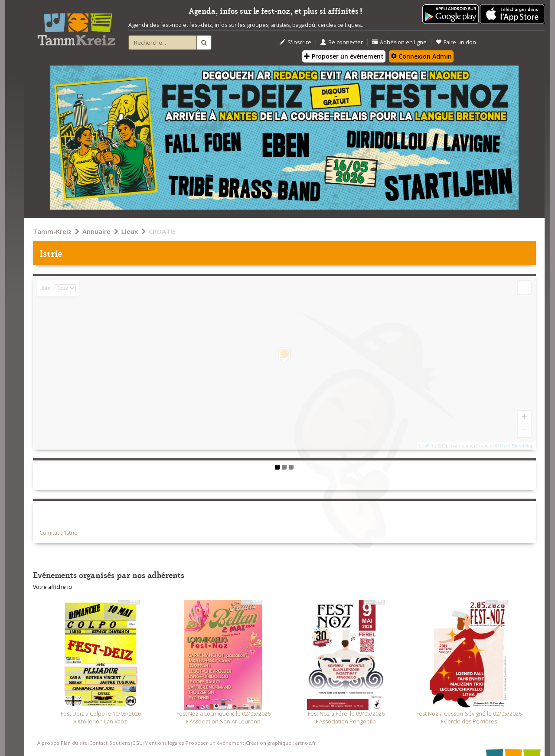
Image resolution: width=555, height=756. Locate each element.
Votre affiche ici (53, 587)
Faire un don (456, 42)
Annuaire (96, 231)
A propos (48, 743)
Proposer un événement (215, 743)
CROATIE (162, 231)
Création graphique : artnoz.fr (281, 743)
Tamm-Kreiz (52, 231)
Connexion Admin (421, 56)
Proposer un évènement (344, 56)
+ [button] (524, 417)
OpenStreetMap (517, 446)
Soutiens (120, 743)
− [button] (524, 431)
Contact (98, 743)
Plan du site (74, 743)
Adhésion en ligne (399, 42)
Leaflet (426, 446)
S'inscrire (295, 42)
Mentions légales (164, 743)
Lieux (130, 231)
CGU (137, 743)
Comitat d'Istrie (59, 533)
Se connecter (342, 42)
